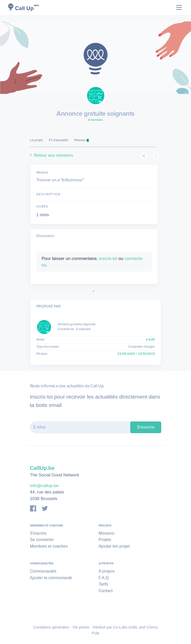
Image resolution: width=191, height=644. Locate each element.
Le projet (36, 140)
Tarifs (104, 584)
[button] (156, 155)
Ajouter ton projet (114, 546)
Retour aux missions (51, 155)
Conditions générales (51, 627)
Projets (105, 540)
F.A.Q (104, 578)
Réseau (82, 140)
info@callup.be (44, 486)
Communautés (43, 571)
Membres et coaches (49, 546)
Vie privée (81, 627)
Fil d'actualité (58, 140)
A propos (107, 571)
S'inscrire (146, 427)
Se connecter (42, 540)
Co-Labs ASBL (125, 627)
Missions (107, 533)
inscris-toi (108, 259)
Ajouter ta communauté (51, 578)
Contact (106, 591)
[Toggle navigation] (179, 8)
